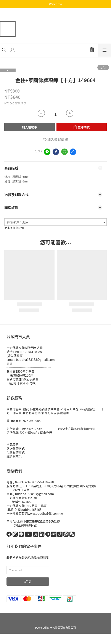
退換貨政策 (14, 456)
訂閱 (28, 582)
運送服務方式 (16, 448)
